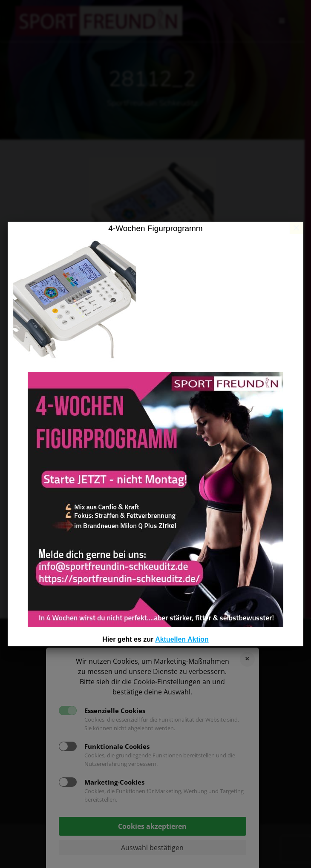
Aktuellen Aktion (182, 639)
